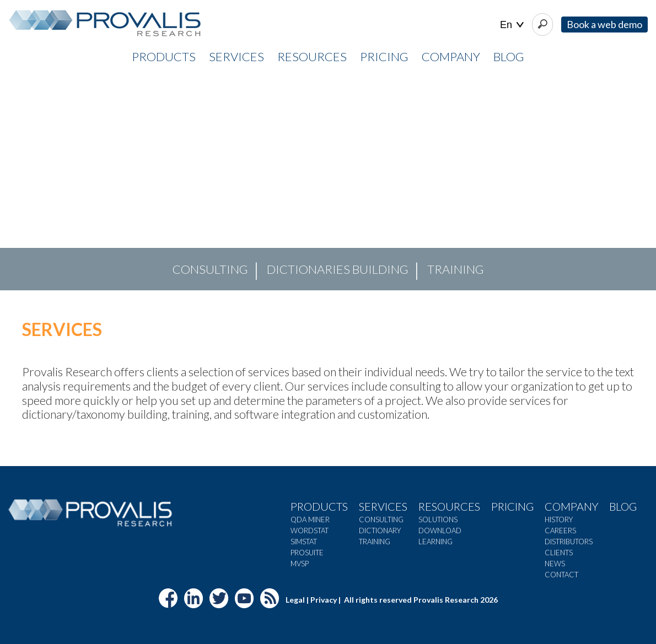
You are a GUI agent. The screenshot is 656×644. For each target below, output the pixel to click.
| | (512, 25)
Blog (509, 56)
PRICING (384, 56)
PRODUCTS (164, 56)
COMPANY (451, 56)
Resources (449, 506)
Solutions (438, 519)
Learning (435, 542)
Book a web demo (604, 24)
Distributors (569, 542)
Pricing (512, 506)
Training (375, 542)
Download (440, 531)
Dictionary (380, 531)
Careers (560, 531)
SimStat (304, 542)
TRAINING (456, 269)
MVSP (300, 564)
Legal (295, 600)
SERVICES (236, 56)
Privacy (324, 600)
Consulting (381, 519)
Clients (559, 553)
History (559, 519)
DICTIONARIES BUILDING (338, 269)
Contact (561, 575)
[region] (328, 182)
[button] (17, 181)
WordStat (310, 531)
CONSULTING (210, 269)
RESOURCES (312, 56)
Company (571, 506)
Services (383, 506)
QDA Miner (310, 519)
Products (319, 506)
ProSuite (307, 553)
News (555, 564)
